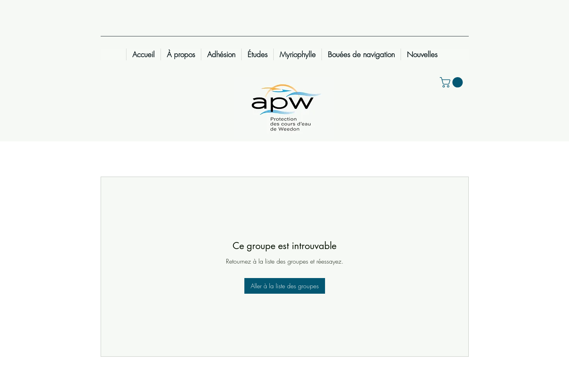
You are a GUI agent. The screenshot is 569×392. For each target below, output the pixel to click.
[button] (452, 82)
